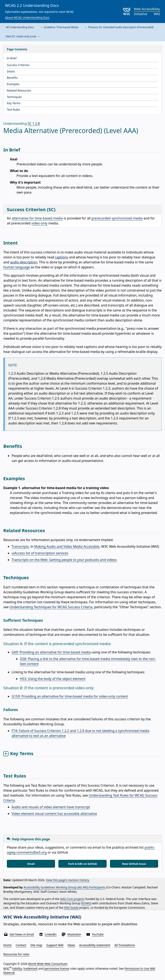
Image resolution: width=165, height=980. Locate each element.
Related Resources (19, 90)
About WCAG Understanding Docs (27, 18)
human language (17, 267)
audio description (24, 262)
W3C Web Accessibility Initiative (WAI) (42, 917)
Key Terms (14, 103)
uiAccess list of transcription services (40, 553)
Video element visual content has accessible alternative (54, 814)
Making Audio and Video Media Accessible (67, 546)
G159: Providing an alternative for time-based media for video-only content (70, 696)
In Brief (12, 58)
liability (17, 968)
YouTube (98, 934)
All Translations (125, 945)
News (71, 945)
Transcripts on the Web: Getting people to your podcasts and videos (64, 560)
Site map (36, 945)
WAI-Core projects (72, 899)
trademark (31, 968)
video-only (39, 223)
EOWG (86, 903)
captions (62, 257)
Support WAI (55, 945)
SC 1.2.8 (34, 124)
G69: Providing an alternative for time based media (51, 652)
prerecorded (101, 218)
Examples (13, 84)
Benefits (12, 78)
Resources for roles (16, 954)
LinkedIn (51, 934)
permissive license (57, 968)
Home (7, 945)
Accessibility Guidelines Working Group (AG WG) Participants (64, 887)
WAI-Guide (71, 908)
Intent (11, 71)
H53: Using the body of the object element (53, 679)
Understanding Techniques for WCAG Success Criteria (51, 607)
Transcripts (20, 546)
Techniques (14, 97)
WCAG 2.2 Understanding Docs (32, 5)
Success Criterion (18, 65)
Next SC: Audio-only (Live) (23, 36)
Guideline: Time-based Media (59, 27)
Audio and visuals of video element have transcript (51, 807)
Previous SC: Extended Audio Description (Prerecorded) (119, 27)
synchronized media (127, 218)
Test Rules (13, 110)
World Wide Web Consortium (48, 964)
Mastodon (74, 934)
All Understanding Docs (20, 27)
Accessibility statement (95, 945)
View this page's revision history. (68, 880)
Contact (21, 945)
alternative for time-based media (37, 218)
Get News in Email (22, 934)
